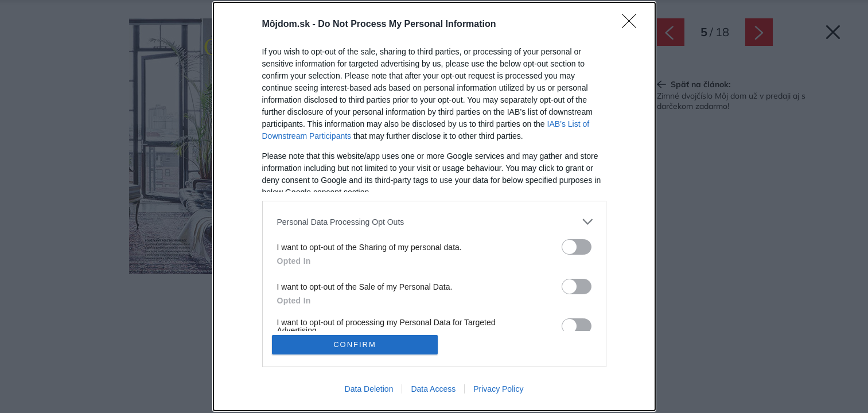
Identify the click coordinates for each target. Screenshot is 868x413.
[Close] (633, 25)
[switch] (577, 247)
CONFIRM (355, 344)
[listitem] (434, 222)
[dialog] (434, 206)
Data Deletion (369, 389)
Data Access (433, 389)
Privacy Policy (498, 389)
